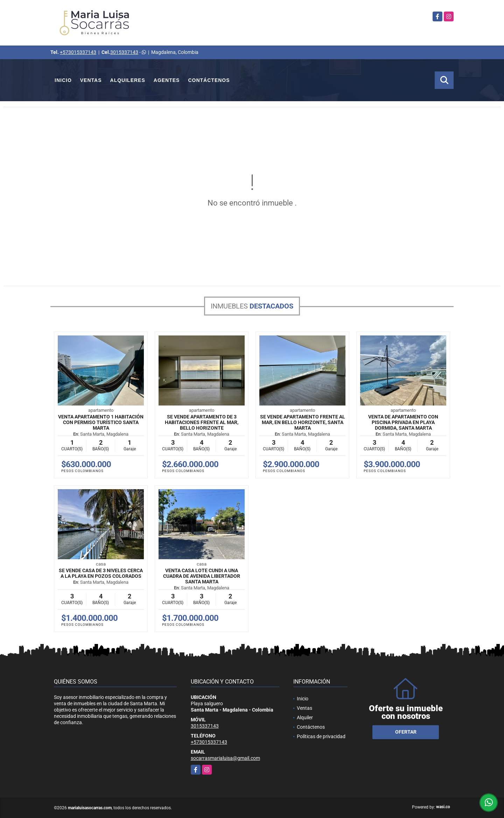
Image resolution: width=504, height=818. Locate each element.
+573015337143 (78, 52)
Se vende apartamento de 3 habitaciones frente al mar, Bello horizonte (202, 422)
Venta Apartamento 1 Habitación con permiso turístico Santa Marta (101, 422)
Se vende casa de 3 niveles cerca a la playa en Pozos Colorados (101, 573)
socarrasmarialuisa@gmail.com (225, 758)
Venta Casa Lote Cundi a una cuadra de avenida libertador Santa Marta (202, 576)
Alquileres (128, 80)
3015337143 (124, 52)
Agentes (167, 80)
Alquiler (305, 718)
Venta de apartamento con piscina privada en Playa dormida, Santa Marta (403, 422)
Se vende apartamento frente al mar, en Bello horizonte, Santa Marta (303, 422)
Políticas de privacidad (321, 736)
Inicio (63, 80)
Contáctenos (209, 80)
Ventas (91, 80)
